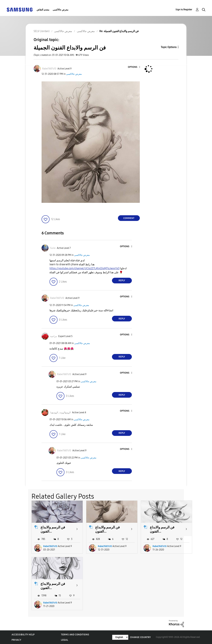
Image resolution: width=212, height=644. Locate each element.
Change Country (140, 637)
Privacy (16, 640)
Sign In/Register (184, 10)
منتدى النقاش (43, 10)
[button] (134, 67)
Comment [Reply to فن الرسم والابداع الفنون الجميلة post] (129, 218)
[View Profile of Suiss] (53, 248)
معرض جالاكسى (61, 10)
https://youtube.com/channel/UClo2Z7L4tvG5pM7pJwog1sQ (85, 268)
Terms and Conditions (75, 635)
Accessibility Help (23, 635)
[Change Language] (120, 637)
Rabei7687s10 (50, 546)
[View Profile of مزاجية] (54, 336)
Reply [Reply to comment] (122, 280)
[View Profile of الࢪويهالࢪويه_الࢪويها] (60, 413)
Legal (65, 640)
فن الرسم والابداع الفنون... (53, 529)
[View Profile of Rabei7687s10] (49, 69)
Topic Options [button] (169, 47)
